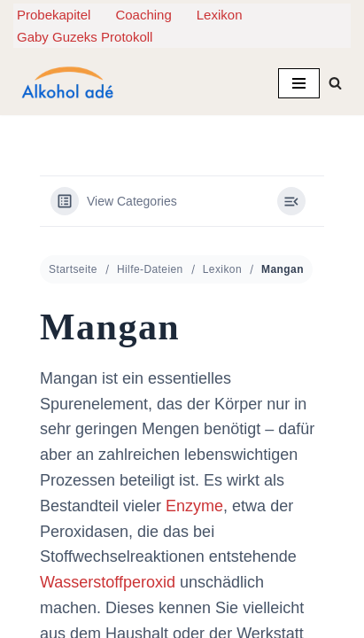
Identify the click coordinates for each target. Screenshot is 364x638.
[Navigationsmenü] (299, 83)
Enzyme (194, 500)
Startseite (73, 264)
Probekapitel (54, 15)
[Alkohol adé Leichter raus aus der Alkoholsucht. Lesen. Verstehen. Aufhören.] (66, 83)
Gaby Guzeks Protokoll (85, 37)
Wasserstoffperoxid (108, 577)
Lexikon (220, 15)
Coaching (143, 15)
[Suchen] (335, 83)
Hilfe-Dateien (150, 264)
